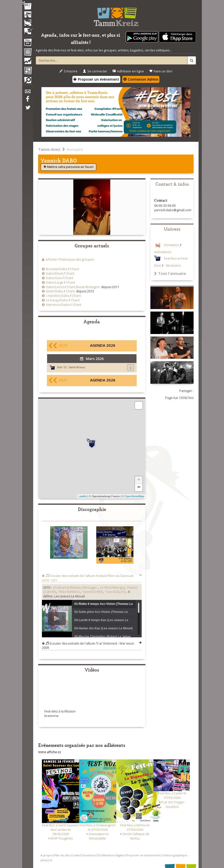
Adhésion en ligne (128, 71)
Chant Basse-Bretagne (83, 287)
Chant (74, 269)
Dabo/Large (55, 282)
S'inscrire (68, 71)
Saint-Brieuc (77, 367)
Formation (171, 245)
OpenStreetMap (134, 496)
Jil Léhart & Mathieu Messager (76, 588)
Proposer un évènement (96, 79)
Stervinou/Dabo (58, 305)
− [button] (139, 488)
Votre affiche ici (50, 752)
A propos (47, 855)
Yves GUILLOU (115, 592)
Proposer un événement (143, 855)
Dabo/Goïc (54, 278)
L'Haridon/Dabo (58, 296)
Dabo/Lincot (55, 287)
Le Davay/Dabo (57, 300)
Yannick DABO (93, 592)
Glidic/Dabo (55, 291)
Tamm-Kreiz (49, 149)
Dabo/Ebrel (54, 273)
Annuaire (75, 149)
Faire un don (161, 71)
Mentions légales (114, 855)
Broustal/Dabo (57, 269)
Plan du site (62, 855)
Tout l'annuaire (170, 273)
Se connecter (95, 71)
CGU (98, 855)
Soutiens (88, 855)
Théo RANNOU (69, 592)
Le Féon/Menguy (112, 588)
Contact (76, 855)
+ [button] (139, 480)
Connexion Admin (141, 79)
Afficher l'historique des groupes (70, 260)
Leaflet (82, 496)
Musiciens (173, 265)
